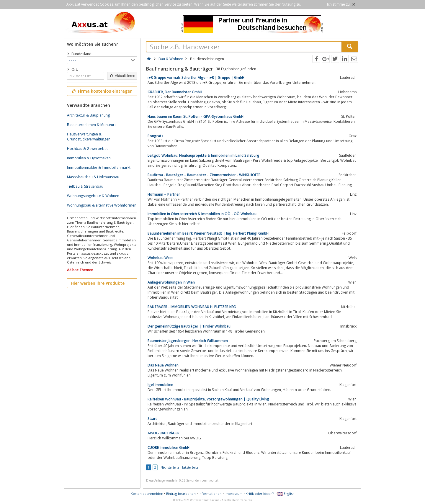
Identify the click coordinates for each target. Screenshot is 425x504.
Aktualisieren (122, 76)
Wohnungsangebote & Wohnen (93, 196)
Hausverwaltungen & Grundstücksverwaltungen (89, 137)
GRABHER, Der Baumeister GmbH (175, 92)
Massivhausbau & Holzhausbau (93, 177)
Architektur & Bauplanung (88, 115)
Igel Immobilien (160, 385)
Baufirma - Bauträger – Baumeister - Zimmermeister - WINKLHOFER (204, 175)
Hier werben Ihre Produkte (98, 283)
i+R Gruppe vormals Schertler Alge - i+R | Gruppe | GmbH (196, 77)
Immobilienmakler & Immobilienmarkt (99, 167)
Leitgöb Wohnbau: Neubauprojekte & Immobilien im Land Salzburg (203, 155)
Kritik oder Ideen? (260, 494)
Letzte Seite (190, 467)
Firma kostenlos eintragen (102, 91)
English (286, 494)
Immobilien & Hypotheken (89, 158)
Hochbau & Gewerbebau (88, 149)
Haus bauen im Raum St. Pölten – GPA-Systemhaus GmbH (196, 116)
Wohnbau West (160, 258)
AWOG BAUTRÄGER (164, 433)
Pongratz (156, 136)
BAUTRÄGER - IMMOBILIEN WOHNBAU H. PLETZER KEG (192, 307)
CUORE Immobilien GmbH (169, 447)
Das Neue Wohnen (163, 365)
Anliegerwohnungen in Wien (171, 282)
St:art (152, 419)
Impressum (234, 494)
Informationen (210, 494)
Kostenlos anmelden (147, 494)
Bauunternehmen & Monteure (92, 125)
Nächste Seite (170, 467)
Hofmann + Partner (164, 194)
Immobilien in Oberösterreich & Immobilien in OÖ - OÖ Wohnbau (202, 214)
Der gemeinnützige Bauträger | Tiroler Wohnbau (189, 326)
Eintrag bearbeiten (181, 494)
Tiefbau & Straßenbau (85, 186)
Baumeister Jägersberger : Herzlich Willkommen (188, 341)
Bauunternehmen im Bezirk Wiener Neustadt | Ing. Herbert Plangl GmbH (208, 233)
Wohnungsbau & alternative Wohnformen (102, 205)
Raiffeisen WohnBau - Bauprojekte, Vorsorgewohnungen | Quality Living (208, 399)
